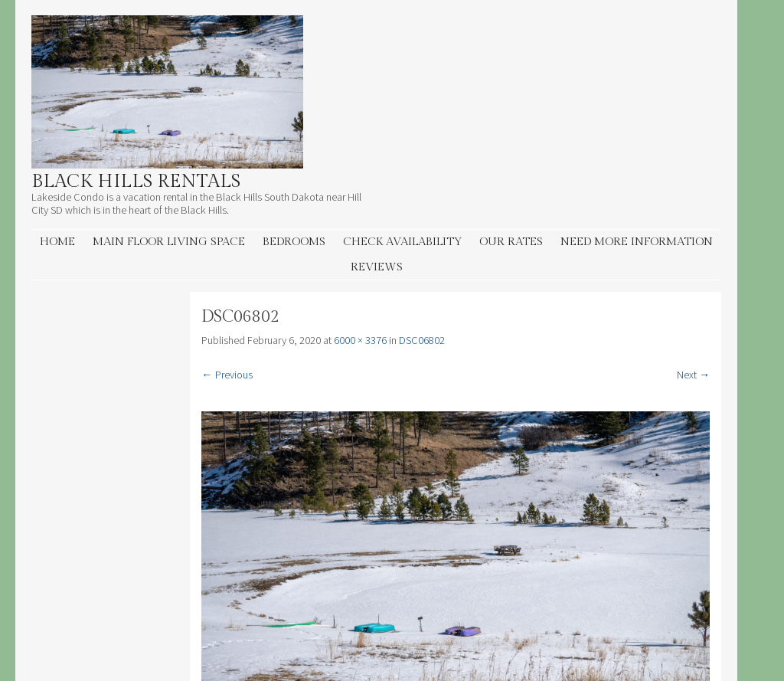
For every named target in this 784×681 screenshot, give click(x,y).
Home (57, 242)
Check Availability (402, 242)
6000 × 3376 (360, 340)
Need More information (637, 242)
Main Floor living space (169, 242)
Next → (693, 375)
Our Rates (511, 242)
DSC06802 (422, 340)
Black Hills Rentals (136, 182)
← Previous (227, 375)
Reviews (377, 267)
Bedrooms (294, 242)
